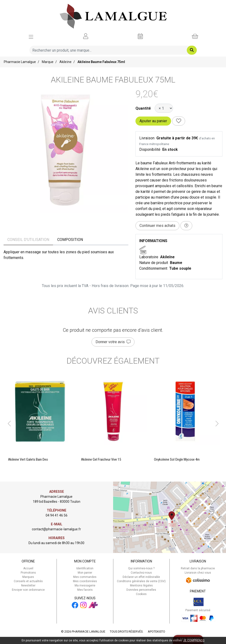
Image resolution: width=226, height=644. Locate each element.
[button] (9, 424)
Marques (28, 577)
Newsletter (28, 585)
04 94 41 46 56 (57, 515)
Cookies (141, 594)
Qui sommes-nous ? (141, 568)
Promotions (28, 573)
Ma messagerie (85, 585)
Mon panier (85, 573)
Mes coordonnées (85, 581)
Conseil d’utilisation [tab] (28, 240)
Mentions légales (141, 585)
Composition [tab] (70, 240)
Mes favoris (85, 590)
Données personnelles (141, 590)
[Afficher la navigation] (31, 36)
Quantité (143, 108)
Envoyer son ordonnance (28, 590)
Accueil (28, 568)
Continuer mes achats (157, 226)
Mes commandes (85, 577)
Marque (48, 62)
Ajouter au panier (153, 121)
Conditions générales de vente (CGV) (141, 581)
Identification (85, 568)
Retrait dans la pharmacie (198, 568)
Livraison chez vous (198, 573)
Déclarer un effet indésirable (141, 577)
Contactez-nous (141, 573)
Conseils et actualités (28, 581)
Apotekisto (156, 632)
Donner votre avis (113, 342)
